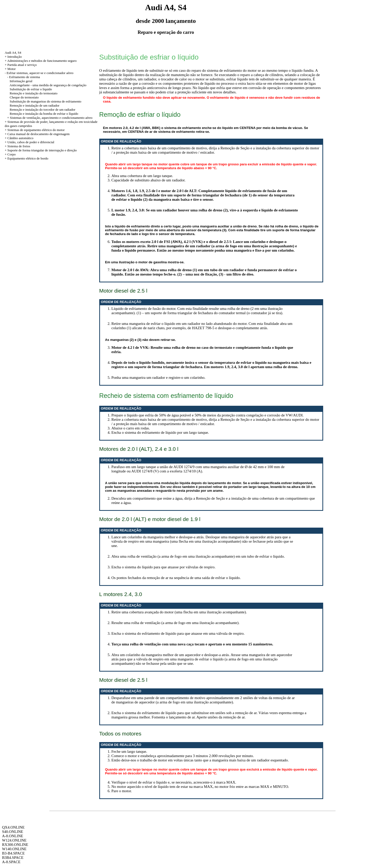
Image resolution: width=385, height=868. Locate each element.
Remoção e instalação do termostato (34, 93)
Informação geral (21, 81)
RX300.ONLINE (15, 845)
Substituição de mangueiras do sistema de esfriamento (46, 101)
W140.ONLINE (14, 849)
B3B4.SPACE (13, 858)
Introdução (15, 57)
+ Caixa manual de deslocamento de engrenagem (37, 134)
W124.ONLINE (14, 840)
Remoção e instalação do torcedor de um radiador (42, 110)
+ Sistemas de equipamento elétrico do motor (35, 130)
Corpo (12, 154)
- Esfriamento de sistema (24, 77)
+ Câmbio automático (19, 138)
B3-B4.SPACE (13, 853)
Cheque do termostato (24, 97)
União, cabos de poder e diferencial (31, 142)
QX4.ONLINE (13, 827)
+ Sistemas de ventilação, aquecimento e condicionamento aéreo (50, 118)
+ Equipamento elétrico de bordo (26, 158)
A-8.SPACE (11, 862)
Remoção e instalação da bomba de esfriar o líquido (44, 114)
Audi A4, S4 (13, 53)
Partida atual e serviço (22, 65)
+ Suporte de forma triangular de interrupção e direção (41, 150)
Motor (12, 69)
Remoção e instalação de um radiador (34, 105)
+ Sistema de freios (17, 146)
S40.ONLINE (13, 832)
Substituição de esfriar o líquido (31, 89)
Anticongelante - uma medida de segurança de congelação (48, 85)
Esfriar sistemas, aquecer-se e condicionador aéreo (40, 73)
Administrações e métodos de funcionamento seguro (42, 61)
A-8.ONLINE (13, 836)
